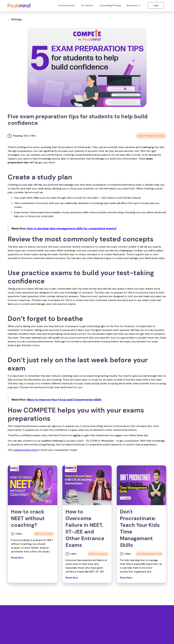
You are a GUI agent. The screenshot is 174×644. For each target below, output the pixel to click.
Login (156, 5)
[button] (134, 5)
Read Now (17, 558)
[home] (19, 5)
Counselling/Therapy (110, 5)
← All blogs (15, 19)
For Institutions (67, 5)
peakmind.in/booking (26, 450)
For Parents (87, 5)
